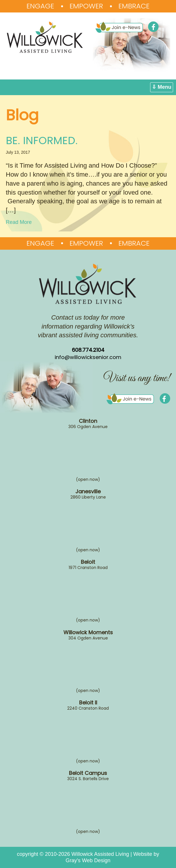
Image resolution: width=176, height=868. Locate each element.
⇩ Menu (162, 87)
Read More (19, 222)
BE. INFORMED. (42, 141)
